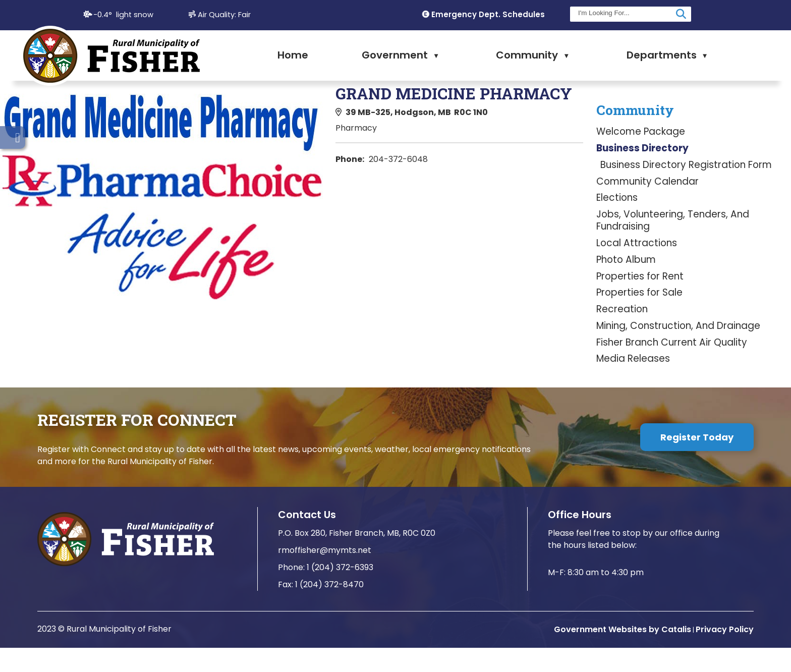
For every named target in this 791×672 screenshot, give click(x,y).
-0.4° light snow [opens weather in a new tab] (123, 15)
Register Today (697, 461)
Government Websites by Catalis (623, 654)
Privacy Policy (725, 654)
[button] (681, 14)
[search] (625, 13)
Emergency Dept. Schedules (488, 14)
